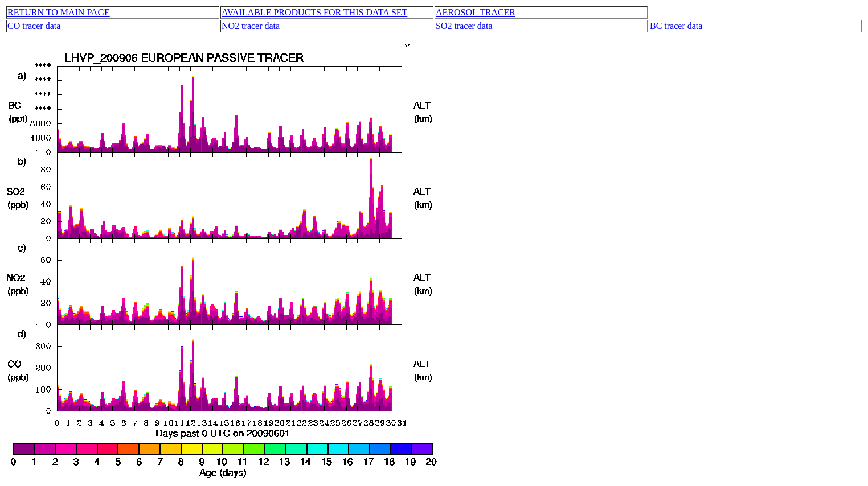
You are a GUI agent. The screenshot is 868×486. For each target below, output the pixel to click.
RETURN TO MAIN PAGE (59, 12)
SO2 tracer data (464, 26)
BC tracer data (676, 26)
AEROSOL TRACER (476, 12)
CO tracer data (34, 26)
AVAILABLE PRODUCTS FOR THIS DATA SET (314, 12)
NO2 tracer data (251, 26)
